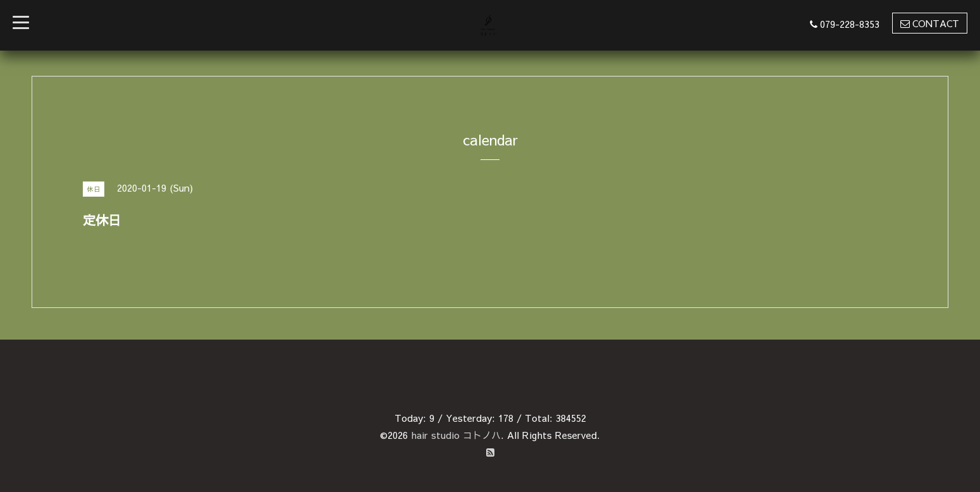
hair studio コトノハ (456, 435)
